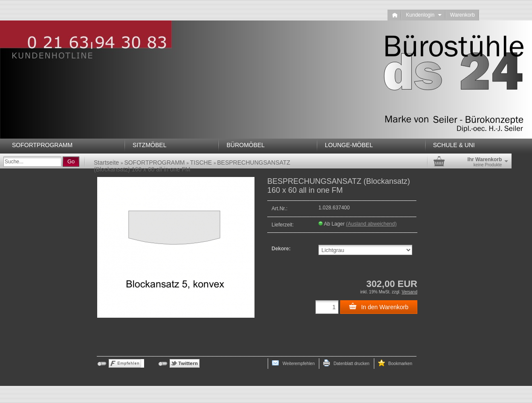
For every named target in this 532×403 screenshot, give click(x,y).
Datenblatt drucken (346, 363)
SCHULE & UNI (454, 145)
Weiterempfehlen (293, 363)
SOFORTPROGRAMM (42, 145)
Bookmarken (395, 363)
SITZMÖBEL (149, 145)
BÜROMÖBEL (245, 145)
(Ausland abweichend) (372, 224)
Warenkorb (463, 15)
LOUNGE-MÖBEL (349, 145)
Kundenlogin (424, 15)
